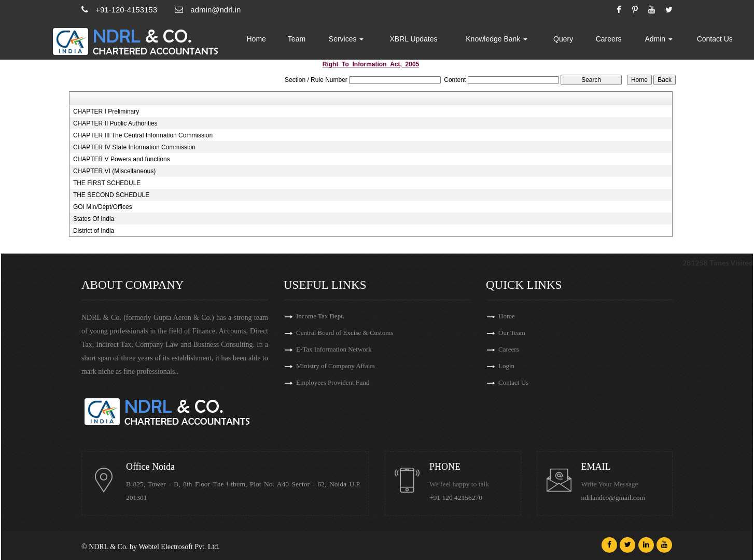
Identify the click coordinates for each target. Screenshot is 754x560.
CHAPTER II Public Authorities (115, 123)
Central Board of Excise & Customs (345, 333)
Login (506, 366)
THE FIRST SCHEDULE (107, 183)
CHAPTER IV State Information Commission (134, 147)
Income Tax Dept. (320, 316)
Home (257, 39)
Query (564, 39)
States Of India (94, 219)
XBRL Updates (414, 39)
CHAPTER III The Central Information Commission (143, 135)
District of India (94, 231)
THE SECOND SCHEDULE (111, 195)
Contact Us (715, 39)
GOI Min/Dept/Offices (103, 207)
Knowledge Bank (497, 39)
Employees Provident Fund (333, 382)
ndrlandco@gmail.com (613, 498)
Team (297, 39)
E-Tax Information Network (334, 349)
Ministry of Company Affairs (336, 366)
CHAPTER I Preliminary (106, 111)
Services (347, 39)
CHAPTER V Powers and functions (122, 159)
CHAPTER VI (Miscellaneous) (114, 171)
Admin (659, 39)
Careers (609, 39)
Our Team (512, 333)
